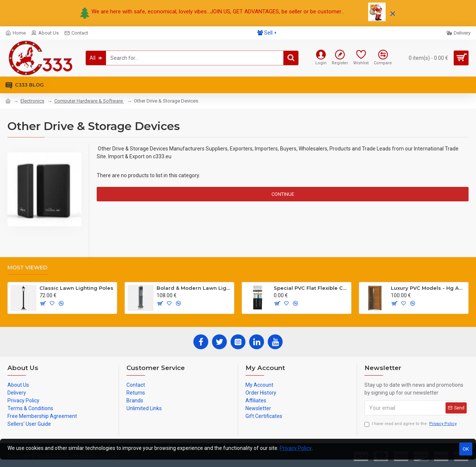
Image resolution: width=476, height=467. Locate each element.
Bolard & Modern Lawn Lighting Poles (194, 288)
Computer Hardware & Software (89, 101)
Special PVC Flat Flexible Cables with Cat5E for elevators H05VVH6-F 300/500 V (311, 288)
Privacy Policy (296, 448)
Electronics (32, 101)
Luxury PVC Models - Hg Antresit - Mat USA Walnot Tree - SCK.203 (428, 288)
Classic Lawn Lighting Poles (76, 288)
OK (466, 449)
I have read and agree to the (411, 424)
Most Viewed (27, 268)
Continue (283, 194)
